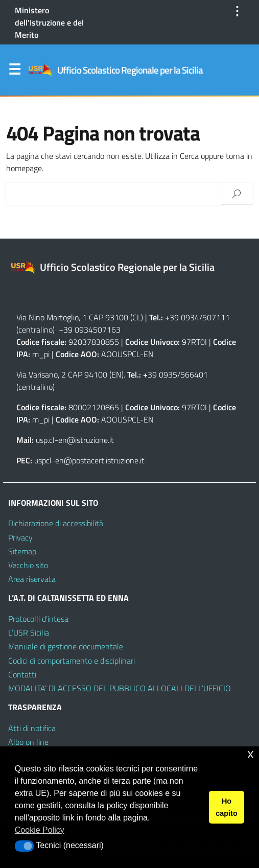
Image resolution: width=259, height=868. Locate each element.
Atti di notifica (32, 728)
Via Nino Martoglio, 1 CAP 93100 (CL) (80, 317)
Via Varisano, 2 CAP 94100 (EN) (70, 374)
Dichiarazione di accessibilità (56, 523)
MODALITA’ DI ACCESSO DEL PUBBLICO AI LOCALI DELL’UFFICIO (120, 688)
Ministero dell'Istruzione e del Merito (49, 22)
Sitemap (22, 551)
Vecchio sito (28, 565)
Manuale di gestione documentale (66, 646)
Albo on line (28, 742)
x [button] (251, 754)
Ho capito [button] (226, 807)
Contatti (22, 674)
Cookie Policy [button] (40, 830)
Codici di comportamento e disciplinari (72, 661)
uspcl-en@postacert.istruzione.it (89, 460)
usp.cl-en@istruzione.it (75, 440)
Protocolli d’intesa (38, 619)
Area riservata (32, 579)
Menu (14, 72)
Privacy (20, 537)
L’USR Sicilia (29, 632)
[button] (24, 846)
